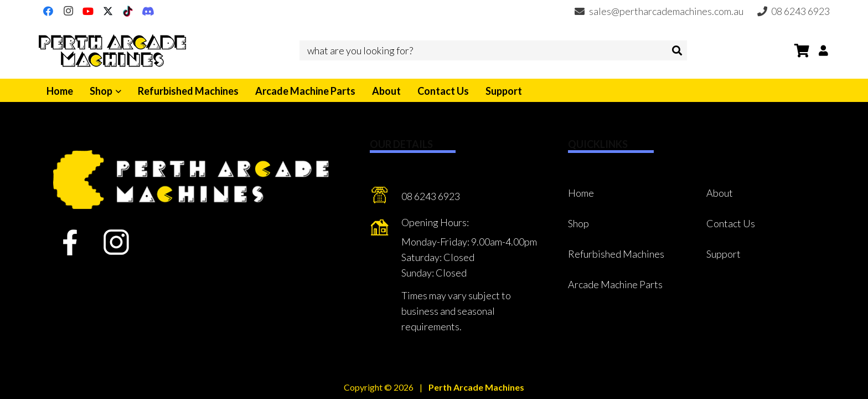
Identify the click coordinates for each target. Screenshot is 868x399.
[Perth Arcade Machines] (112, 50)
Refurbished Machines (616, 254)
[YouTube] (88, 11)
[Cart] (802, 50)
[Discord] (148, 11)
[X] (108, 11)
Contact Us (731, 223)
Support (724, 254)
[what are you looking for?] (493, 50)
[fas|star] (70, 242)
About (720, 193)
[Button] (823, 50)
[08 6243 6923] (386, 197)
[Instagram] (68, 11)
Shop (578, 223)
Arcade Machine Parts (615, 284)
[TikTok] (128, 11)
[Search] (677, 50)
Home (581, 193)
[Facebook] (48, 11)
